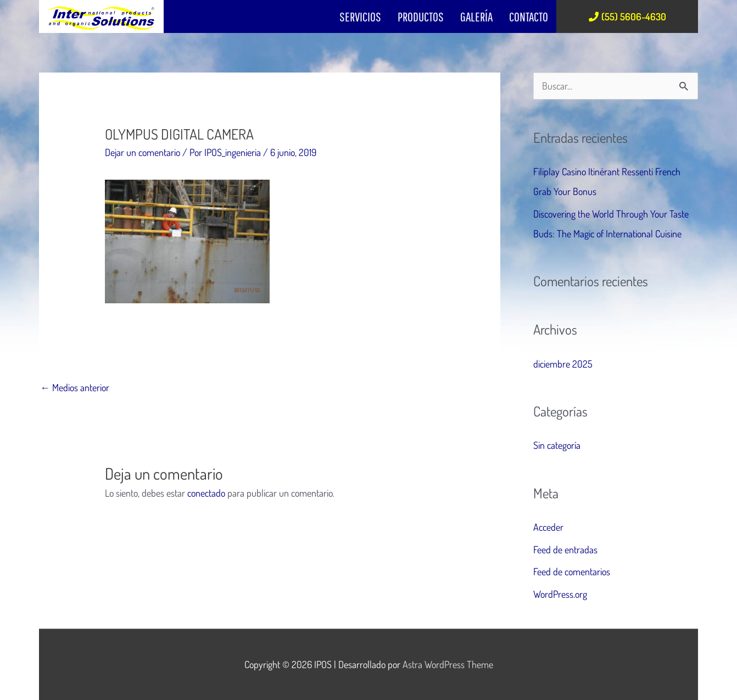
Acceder (548, 527)
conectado (206, 493)
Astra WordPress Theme (448, 664)
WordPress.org (560, 594)
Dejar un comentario (143, 152)
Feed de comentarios (572, 571)
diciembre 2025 (563, 364)
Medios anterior (75, 387)
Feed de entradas (565, 549)
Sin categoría (557, 445)
